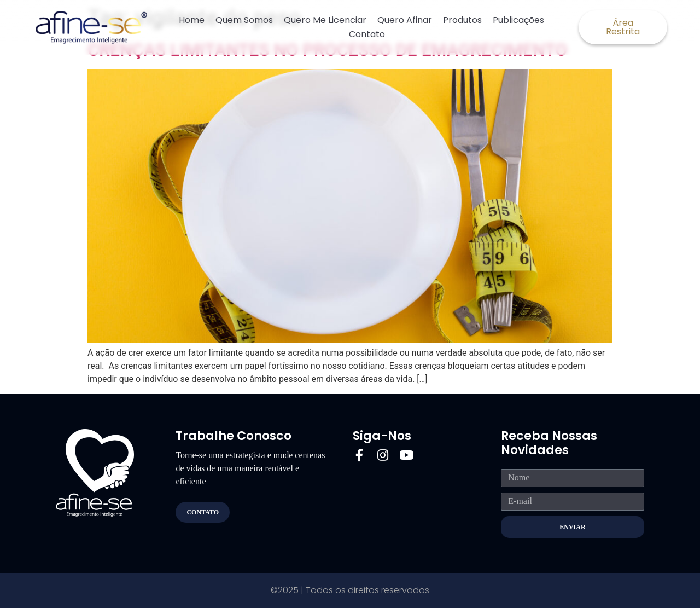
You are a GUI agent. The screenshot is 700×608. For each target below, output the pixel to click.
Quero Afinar (405, 20)
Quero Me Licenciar (325, 20)
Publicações (518, 20)
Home (192, 20)
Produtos (462, 20)
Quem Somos (244, 20)
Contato (367, 34)
